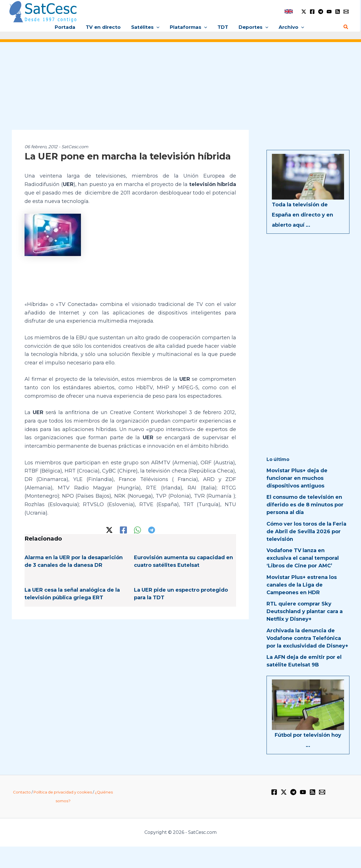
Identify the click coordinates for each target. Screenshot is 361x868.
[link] (289, 11)
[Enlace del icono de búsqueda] (346, 27)
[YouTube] (329, 12)
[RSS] (338, 12)
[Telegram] (321, 12)
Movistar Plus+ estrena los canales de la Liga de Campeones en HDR (302, 585)
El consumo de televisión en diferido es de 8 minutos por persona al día (305, 505)
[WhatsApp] (137, 530)
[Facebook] (312, 12)
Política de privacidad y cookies (63, 792)
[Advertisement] (180, 90)
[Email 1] (346, 12)
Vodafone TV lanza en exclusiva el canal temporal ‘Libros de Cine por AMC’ (303, 558)
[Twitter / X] (304, 12)
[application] (157, 27)
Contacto (22, 792)
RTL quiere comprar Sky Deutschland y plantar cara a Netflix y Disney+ (305, 611)
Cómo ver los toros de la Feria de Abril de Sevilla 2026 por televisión (306, 532)
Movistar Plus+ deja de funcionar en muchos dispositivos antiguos (297, 478)
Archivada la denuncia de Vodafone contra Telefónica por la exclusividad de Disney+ (307, 638)
